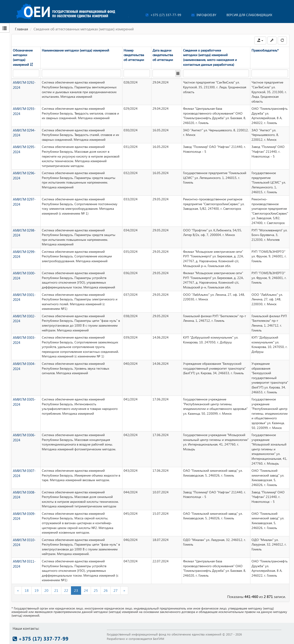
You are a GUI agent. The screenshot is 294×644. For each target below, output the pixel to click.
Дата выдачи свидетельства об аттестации (163, 55)
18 (27, 590)
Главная (21, 29)
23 (76, 590)
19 (37, 590)
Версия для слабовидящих (249, 15)
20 (46, 590)
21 (56, 590)
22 (66, 590)
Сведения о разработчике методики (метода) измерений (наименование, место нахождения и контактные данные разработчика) (210, 57)
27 (116, 590)
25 (96, 590)
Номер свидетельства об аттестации (134, 55)
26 (106, 590)
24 (86, 590)
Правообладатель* (265, 50)
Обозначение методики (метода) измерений (23, 57)
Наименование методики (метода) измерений (75, 50)
